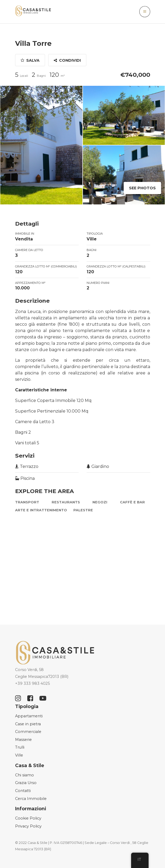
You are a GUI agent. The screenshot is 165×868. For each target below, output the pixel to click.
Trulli (20, 747)
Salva (30, 60)
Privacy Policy (28, 826)
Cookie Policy (28, 818)
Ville (19, 755)
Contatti (23, 791)
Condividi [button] (67, 60)
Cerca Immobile (31, 799)
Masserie (23, 740)
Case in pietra (28, 724)
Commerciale (28, 732)
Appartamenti (29, 716)
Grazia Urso (26, 783)
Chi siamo (24, 775)
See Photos (142, 188)
